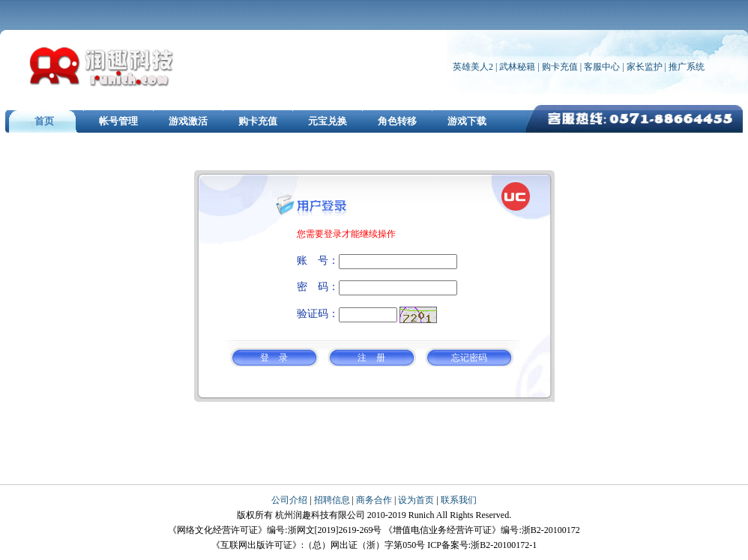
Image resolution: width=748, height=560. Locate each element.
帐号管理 (118, 121)
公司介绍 (289, 500)
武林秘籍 (517, 67)
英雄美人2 (473, 67)
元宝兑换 (328, 121)
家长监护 (645, 67)
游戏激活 (188, 121)
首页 (44, 121)
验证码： (318, 313)
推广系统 (687, 67)
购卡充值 (560, 67)
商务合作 (374, 500)
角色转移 (397, 121)
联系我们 (459, 500)
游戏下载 (467, 121)
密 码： (318, 286)
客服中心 (603, 67)
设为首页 (416, 500)
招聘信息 (332, 500)
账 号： (318, 260)
